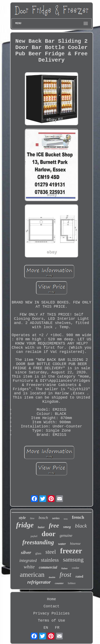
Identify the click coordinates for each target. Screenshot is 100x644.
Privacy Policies (51, 613)
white (29, 567)
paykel (34, 536)
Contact (52, 606)
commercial (48, 567)
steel (51, 552)
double (52, 577)
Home (51, 599)
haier (41, 527)
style (22, 518)
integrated (28, 560)
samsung (73, 559)
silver (26, 552)
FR (57, 628)
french (78, 517)
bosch (43, 518)
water (62, 544)
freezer (71, 551)
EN (46, 628)
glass (38, 553)
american (32, 574)
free (54, 525)
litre (32, 518)
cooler (75, 568)
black (81, 526)
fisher (65, 568)
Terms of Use (52, 621)
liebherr (72, 583)
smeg (67, 527)
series (56, 518)
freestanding (38, 542)
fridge (25, 525)
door (48, 534)
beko (66, 519)
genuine (66, 535)
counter (59, 583)
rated (79, 576)
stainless (50, 560)
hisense (75, 544)
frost (65, 575)
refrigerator (39, 582)
